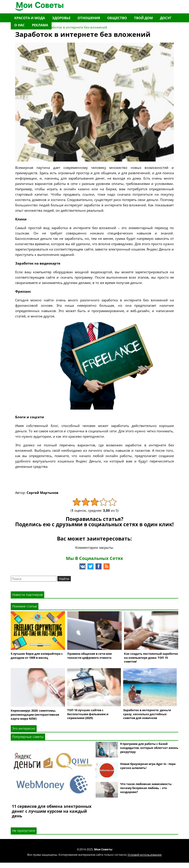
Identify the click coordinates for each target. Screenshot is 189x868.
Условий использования (144, 855)
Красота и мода (30, 18)
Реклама (40, 25)
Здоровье (61, 18)
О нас (20, 25)
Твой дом (143, 18)
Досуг (166, 18)
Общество (117, 18)
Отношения (89, 18)
